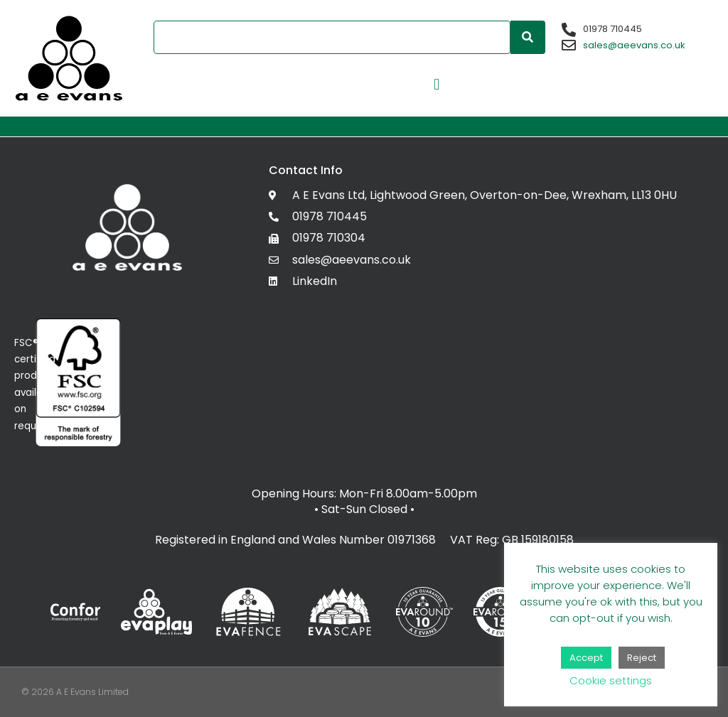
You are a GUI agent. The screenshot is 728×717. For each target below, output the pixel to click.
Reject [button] (642, 658)
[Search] (528, 37)
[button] (437, 84)
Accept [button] (586, 658)
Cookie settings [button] (611, 680)
